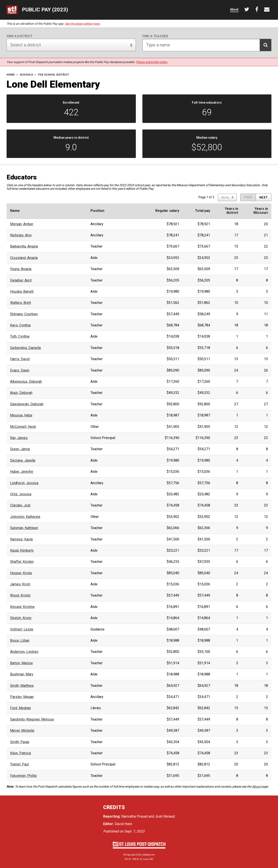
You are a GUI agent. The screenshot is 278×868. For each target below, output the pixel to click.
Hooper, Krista (21, 573)
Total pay (203, 211)
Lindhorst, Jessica (24, 483)
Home (11, 75)
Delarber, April (21, 280)
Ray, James (19, 438)
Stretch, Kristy (21, 618)
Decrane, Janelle (23, 461)
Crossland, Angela (24, 258)
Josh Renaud (165, 816)
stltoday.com (148, 855)
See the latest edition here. (83, 24)
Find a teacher (155, 36)
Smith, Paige (20, 742)
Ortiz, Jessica (21, 494)
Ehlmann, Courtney (24, 314)
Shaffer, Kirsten (22, 562)
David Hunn (123, 824)
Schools (26, 75)
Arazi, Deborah (21, 393)
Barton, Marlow (21, 663)
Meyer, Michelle (22, 731)
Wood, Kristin (20, 595)
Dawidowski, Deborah (27, 404)
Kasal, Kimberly (22, 551)
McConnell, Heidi (23, 427)
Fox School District (54, 75)
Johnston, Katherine (25, 517)
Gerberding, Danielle (26, 348)
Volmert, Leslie (22, 629)
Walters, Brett (20, 303)
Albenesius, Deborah (26, 382)
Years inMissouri (261, 211)
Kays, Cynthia (20, 325)
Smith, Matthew (22, 686)
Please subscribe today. (152, 62)
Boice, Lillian (20, 641)
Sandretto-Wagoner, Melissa (32, 719)
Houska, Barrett (22, 292)
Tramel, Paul (19, 764)
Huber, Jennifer (22, 472)
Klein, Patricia (20, 753)
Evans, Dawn (20, 370)
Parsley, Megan (22, 697)
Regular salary (167, 211)
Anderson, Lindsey (24, 652)
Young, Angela (21, 269)
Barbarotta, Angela (24, 246)
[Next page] (264, 197)
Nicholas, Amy (21, 235)
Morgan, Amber (22, 224)
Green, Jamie (20, 449)
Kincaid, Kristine (22, 607)
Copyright (130, 855)
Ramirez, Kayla (21, 539)
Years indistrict (231, 211)
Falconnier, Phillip (23, 776)
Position (97, 211)
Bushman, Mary (22, 674)
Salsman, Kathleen (24, 528)
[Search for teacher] (207, 45)
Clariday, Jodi (20, 505)
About (256, 787)
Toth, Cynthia (20, 337)
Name (15, 211)
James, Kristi (20, 584)
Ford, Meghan (20, 708)
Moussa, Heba (21, 415)
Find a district (19, 36)
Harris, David (20, 359)
